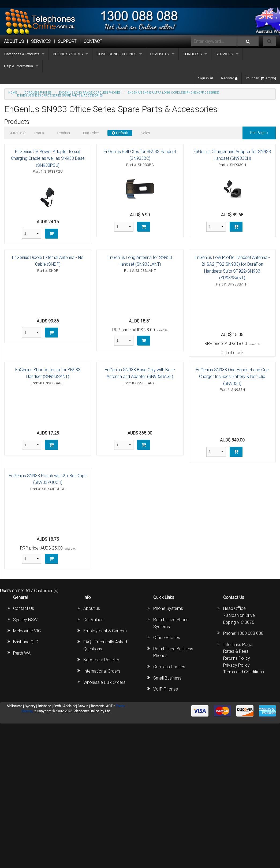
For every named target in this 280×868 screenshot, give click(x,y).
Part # (39, 133)
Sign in (205, 78)
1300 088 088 (250, 633)
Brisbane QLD (26, 642)
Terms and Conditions (244, 672)
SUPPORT (67, 41)
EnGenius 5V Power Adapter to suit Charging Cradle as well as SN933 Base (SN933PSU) (48, 158)
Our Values (93, 620)
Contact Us (24, 608)
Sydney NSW (25, 620)
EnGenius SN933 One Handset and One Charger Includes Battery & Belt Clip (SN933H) (232, 377)
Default (120, 133)
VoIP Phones (166, 689)
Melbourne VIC (27, 631)
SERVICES (224, 54)
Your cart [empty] (261, 78)
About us (92, 608)
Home (13, 93)
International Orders (102, 671)
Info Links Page (238, 645)
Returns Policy (237, 658)
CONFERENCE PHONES (117, 54)
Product (64, 133)
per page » (259, 133)
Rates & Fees (236, 651)
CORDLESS (192, 54)
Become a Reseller (101, 660)
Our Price (91, 133)
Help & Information (18, 66)
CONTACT (93, 41)
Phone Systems (168, 608)
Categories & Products (22, 54)
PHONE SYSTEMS (68, 54)
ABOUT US (14, 41)
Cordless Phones (169, 667)
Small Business (167, 678)
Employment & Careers (105, 631)
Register (229, 78)
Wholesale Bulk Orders (104, 682)
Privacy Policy (236, 665)
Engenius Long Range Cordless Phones (90, 93)
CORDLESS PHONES (38, 93)
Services (41, 41)
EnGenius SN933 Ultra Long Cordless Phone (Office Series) (173, 93)
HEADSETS (160, 54)
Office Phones (167, 638)
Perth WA (22, 653)
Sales (145, 133)
